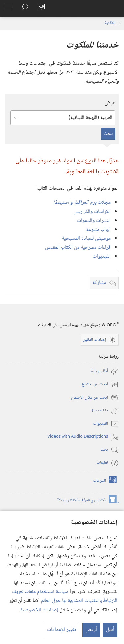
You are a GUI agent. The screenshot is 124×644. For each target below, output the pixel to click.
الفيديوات (102, 256)
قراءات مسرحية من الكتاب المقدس (78, 248)
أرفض (91, 630)
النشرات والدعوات (94, 221)
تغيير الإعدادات (62, 630)
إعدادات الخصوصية (39, 610)
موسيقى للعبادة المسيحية (86, 239)
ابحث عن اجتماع (100, 384)
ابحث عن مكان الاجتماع (95, 398)
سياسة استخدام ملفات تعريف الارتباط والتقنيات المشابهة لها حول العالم (65, 596)
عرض (110, 103)
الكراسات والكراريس (92, 212)
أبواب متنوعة (98, 230)
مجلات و (82, 203)
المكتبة (110, 23)
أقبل (110, 630)
